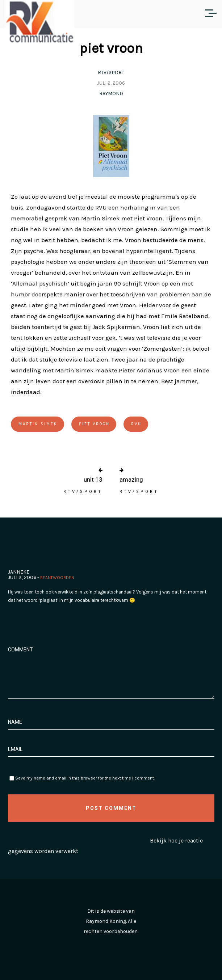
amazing (131, 480)
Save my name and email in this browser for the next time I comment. (85, 778)
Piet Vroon (94, 424)
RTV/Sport (111, 73)
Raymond (111, 94)
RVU (136, 424)
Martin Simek (38, 424)
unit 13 (93, 480)
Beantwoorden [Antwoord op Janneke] (57, 578)
